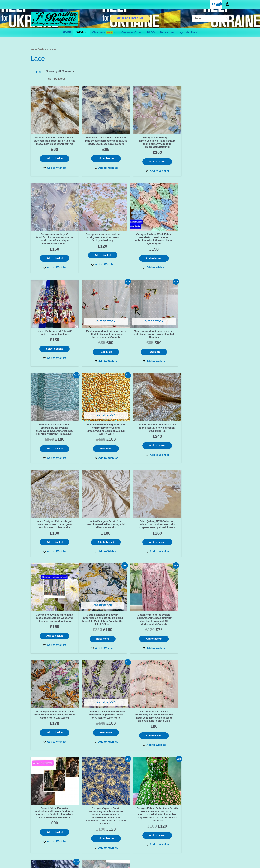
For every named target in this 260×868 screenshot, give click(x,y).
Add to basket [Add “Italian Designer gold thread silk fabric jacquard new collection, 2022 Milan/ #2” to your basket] (206, 354)
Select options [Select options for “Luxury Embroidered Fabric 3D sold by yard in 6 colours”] (155, 253)
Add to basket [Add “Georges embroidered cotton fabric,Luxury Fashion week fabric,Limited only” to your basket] (54, 256)
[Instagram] (204, 823)
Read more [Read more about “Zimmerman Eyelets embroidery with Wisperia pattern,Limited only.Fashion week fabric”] (206, 545)
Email (52, 817)
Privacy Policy (91, 818)
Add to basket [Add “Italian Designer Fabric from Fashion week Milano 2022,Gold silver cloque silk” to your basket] (105, 451)
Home (34, 49)
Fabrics (44, 49)
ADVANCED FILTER (52, 843)
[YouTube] (218, 823)
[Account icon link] (227, 4)
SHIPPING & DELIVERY (97, 827)
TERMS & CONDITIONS (97, 823)
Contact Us (89, 814)
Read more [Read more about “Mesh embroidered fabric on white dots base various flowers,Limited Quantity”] (54, 354)
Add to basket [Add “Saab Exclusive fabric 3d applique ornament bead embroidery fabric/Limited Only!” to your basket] (54, 747)
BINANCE (52, 847)
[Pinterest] (211, 823)
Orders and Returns (95, 831)
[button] (54, 172)
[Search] (227, 19)
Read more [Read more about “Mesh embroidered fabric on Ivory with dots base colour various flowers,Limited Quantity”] (206, 260)
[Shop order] (66, 79)
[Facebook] (197, 823)
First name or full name (52, 805)
